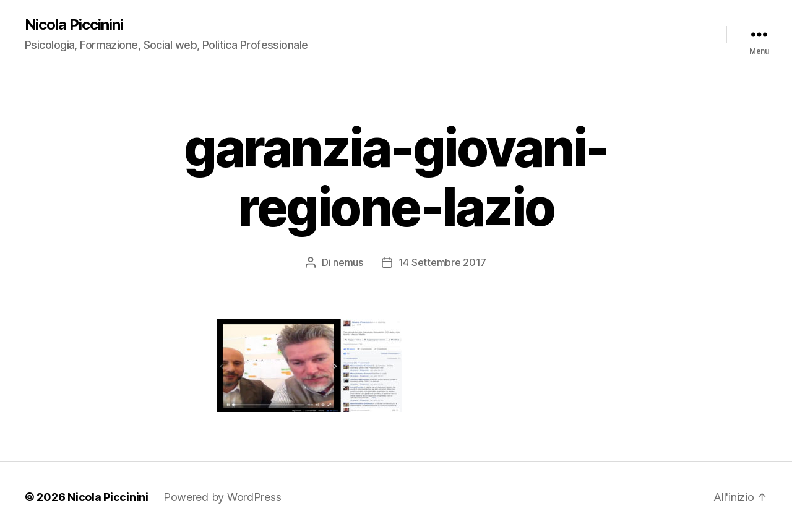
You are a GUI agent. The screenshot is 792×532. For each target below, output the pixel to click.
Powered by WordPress (222, 497)
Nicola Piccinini (74, 25)
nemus (348, 262)
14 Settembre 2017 (442, 262)
